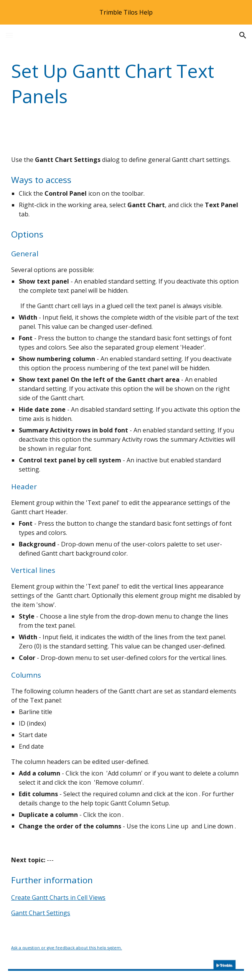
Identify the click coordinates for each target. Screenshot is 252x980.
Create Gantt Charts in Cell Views (58, 898)
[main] (126, 84)
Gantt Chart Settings (41, 913)
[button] (9, 35)
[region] (126, 12)
